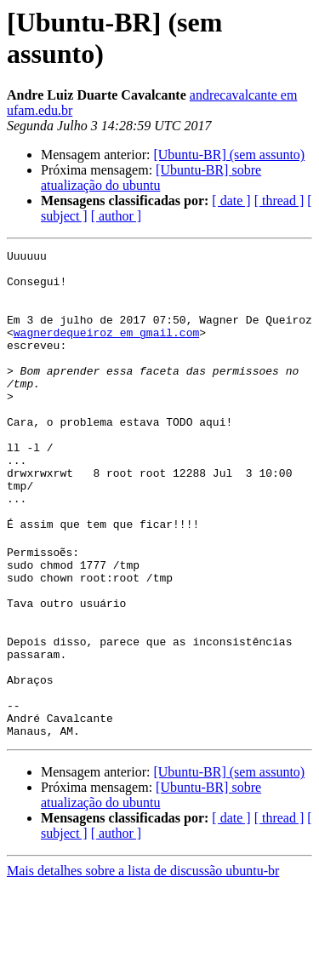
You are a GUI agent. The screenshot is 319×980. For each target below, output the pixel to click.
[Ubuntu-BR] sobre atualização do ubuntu (151, 178)
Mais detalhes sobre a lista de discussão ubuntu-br (143, 965)
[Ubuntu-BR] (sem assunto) (229, 155)
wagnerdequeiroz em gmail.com (106, 350)
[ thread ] (279, 201)
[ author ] (117, 216)
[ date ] (231, 201)
